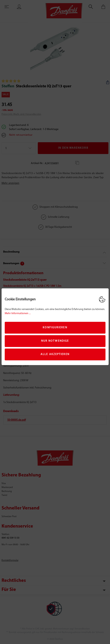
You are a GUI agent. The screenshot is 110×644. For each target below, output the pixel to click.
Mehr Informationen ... (18, 313)
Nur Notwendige (55, 341)
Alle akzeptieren (55, 354)
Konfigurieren (55, 328)
